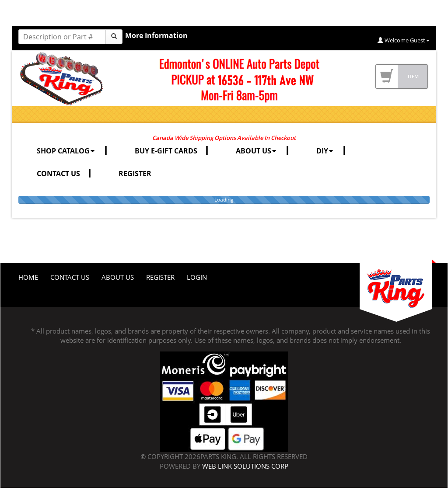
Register (160, 277)
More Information (156, 35)
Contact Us (70, 277)
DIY (325, 151)
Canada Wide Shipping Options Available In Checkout (224, 138)
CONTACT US (58, 174)
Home (28, 277)
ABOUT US (257, 151)
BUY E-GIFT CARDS (166, 151)
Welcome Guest (404, 40)
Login (197, 277)
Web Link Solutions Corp (245, 466)
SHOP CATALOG (66, 151)
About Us (118, 277)
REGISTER (135, 174)
